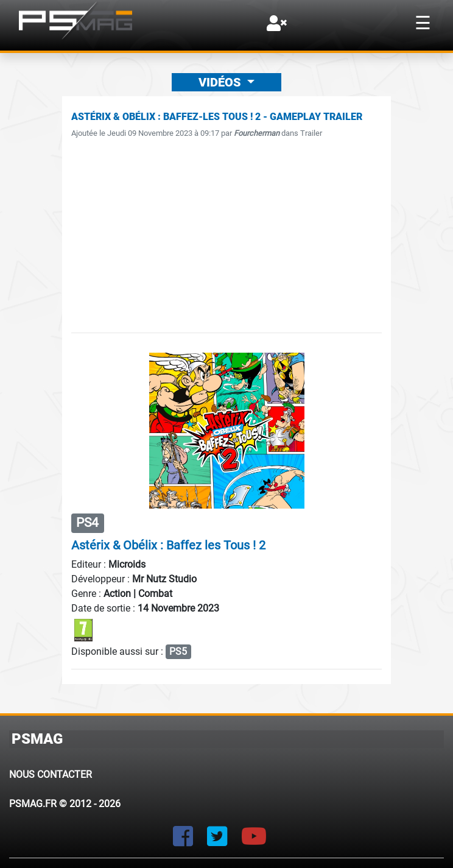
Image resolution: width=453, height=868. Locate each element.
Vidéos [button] (221, 82)
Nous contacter (51, 774)
